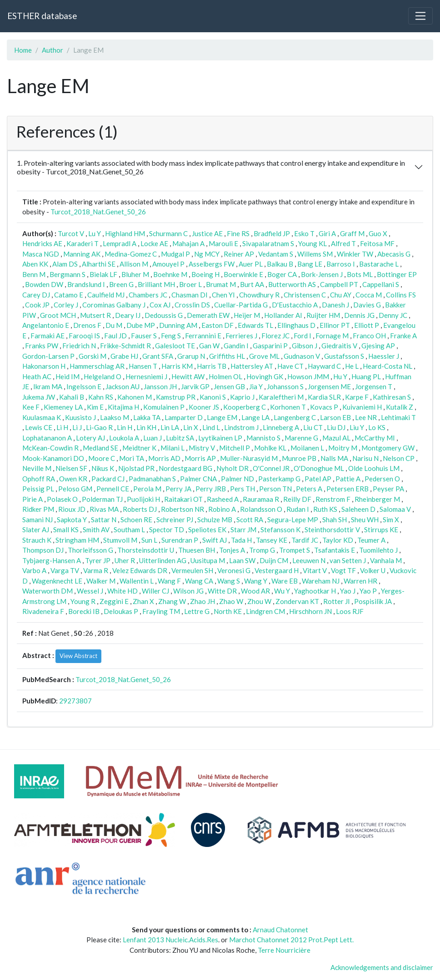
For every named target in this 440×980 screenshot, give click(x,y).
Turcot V (71, 233)
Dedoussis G (164, 315)
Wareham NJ (321, 581)
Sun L (149, 540)
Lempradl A (120, 243)
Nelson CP (399, 458)
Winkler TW (355, 254)
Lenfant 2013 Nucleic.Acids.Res (170, 940)
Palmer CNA (198, 479)
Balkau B (280, 264)
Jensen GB (229, 386)
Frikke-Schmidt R (125, 346)
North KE (228, 611)
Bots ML (360, 274)
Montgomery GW (388, 448)
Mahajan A (188, 243)
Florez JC (275, 336)
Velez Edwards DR (140, 570)
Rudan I (298, 509)
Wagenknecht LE (57, 581)
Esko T (304, 233)
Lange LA (255, 417)
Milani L (172, 448)
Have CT (290, 366)
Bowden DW (44, 284)
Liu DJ (336, 427)
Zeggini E (114, 601)
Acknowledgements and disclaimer (382, 967)
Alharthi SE (99, 264)
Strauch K (37, 540)
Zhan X (143, 601)
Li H (62, 427)
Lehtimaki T (398, 417)
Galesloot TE (175, 346)
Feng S (171, 336)
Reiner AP (239, 254)
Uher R (125, 560)
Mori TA (132, 458)
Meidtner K (139, 448)
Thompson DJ (43, 550)
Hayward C (324, 366)
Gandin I (236, 346)
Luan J (152, 438)
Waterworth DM (47, 591)
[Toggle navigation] (420, 16)
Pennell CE (113, 489)
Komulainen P (164, 407)
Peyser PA (388, 489)
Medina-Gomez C (131, 254)
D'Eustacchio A (295, 305)
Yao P (368, 591)
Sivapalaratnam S (268, 243)
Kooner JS (204, 407)
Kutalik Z (400, 407)
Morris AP (200, 458)
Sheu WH (365, 520)
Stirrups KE (381, 530)
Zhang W (172, 601)
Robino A (222, 509)
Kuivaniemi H (362, 407)
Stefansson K (280, 530)
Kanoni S (213, 397)
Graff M (352, 233)
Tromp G (262, 550)
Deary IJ (128, 315)
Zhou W (259, 601)
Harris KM (177, 366)
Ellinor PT (335, 325)
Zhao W (231, 601)
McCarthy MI (375, 438)
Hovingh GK (265, 376)
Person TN (275, 489)
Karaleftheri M (281, 397)
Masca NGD (41, 254)
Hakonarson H (44, 366)
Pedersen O (382, 479)
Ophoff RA (39, 479)
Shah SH (335, 520)
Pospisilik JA (373, 601)
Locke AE (154, 243)
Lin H (125, 427)
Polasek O (62, 499)
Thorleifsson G (90, 550)
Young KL (312, 243)
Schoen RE (136, 520)
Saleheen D (358, 509)
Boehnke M (170, 274)
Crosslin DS (192, 305)
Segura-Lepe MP (293, 520)
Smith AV (96, 530)
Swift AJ (215, 540)
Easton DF (217, 325)
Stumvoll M (120, 540)
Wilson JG (188, 591)
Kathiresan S (392, 397)
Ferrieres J (241, 336)
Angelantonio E (46, 325)
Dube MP (141, 325)
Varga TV (65, 570)
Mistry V (202, 448)
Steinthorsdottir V (332, 530)
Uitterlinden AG (163, 560)
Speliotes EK (207, 530)
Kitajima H (123, 407)
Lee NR (366, 417)
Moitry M (343, 448)
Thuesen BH (197, 550)
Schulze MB (215, 520)
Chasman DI (190, 295)
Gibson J (305, 346)
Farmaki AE (47, 336)
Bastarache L (379, 264)
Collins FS (401, 295)
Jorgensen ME (329, 386)
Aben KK (35, 264)
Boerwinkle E (243, 274)
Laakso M (115, 417)
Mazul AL (336, 438)
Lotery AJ (90, 438)
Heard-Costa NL (387, 366)
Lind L (211, 427)
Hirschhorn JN (310, 611)
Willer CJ (155, 591)
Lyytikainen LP (220, 438)
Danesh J (335, 305)
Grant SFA (158, 356)
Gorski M (92, 356)
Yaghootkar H (315, 591)
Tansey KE (272, 540)
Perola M (147, 489)
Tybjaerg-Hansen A (52, 560)
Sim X (391, 520)
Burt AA (252, 284)
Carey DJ (36, 295)
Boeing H (205, 274)
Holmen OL (225, 376)
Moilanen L (307, 448)
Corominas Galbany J (114, 305)
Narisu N (365, 458)
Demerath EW (208, 315)
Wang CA (199, 581)
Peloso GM (75, 489)
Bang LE (310, 264)
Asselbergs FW (212, 264)
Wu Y (282, 591)
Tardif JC (305, 540)
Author (52, 50)
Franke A (403, 336)
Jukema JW (39, 397)
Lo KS (377, 427)
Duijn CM (274, 560)
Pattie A (348, 479)
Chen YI (223, 295)
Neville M (37, 468)
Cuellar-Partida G (241, 305)
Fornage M (332, 336)
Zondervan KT (297, 601)
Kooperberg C (245, 407)
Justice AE (207, 233)
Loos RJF (350, 611)
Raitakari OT (183, 499)
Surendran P (180, 540)
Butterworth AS (292, 284)
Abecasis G (394, 254)
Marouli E (223, 243)
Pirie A (32, 499)
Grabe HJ (124, 356)
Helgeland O (102, 376)
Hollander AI (283, 315)
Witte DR (222, 591)
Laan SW (242, 560)
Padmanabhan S (152, 479)
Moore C (102, 458)
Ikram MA (48, 386)
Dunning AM (178, 325)
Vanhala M (386, 560)
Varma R (96, 570)
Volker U (373, 570)
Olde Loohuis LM (374, 468)
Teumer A (371, 540)
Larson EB (335, 417)
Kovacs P (324, 407)
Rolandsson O (261, 509)
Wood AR (255, 591)
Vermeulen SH (192, 570)
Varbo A (34, 570)
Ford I (302, 336)
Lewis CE (39, 427)
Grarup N (191, 356)
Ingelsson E (84, 386)
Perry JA (178, 489)
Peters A (309, 489)
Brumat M (221, 284)
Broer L (190, 284)
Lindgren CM (265, 611)
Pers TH (242, 489)
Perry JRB (211, 489)
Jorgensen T (374, 386)
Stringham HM (77, 540)
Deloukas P (121, 611)
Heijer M (247, 315)
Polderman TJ (102, 499)
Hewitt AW (188, 376)
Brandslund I (86, 284)
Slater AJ (36, 530)
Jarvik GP (195, 386)
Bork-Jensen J (322, 274)
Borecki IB (84, 611)
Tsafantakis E (335, 550)
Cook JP (37, 305)
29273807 (75, 701)
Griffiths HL (227, 356)
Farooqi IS (84, 336)
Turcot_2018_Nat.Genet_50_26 (98, 212)
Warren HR (360, 581)
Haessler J (384, 356)
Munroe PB (299, 458)
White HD (122, 591)
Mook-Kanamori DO (53, 458)
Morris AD (164, 458)
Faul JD (115, 336)
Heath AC (37, 376)
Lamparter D (184, 417)
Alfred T (343, 243)
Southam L (129, 530)
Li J (77, 427)
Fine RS (238, 233)
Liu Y (357, 427)
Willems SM (315, 254)
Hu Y (340, 376)
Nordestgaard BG (185, 468)
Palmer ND (237, 479)
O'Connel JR (271, 468)
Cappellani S (381, 284)
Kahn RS (101, 397)
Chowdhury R (259, 295)
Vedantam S (276, 254)
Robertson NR (182, 509)
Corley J (66, 305)
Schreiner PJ (175, 520)
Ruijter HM (323, 315)
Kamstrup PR (176, 397)
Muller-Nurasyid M (249, 458)
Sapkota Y (72, 520)
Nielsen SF (71, 468)
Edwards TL (255, 325)
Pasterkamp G (279, 479)
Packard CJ (108, 479)
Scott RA (250, 520)
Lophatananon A (47, 438)
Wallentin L (137, 581)
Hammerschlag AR (97, 366)
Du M (114, 325)
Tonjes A (232, 550)
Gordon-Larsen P (48, 356)
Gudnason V (302, 356)
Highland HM (125, 233)
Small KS (66, 530)
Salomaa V (395, 509)
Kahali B (72, 397)
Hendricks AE (42, 243)
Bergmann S (67, 274)
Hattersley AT (252, 366)
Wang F (169, 581)
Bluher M (135, 274)
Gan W (209, 346)
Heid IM (67, 376)
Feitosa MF (377, 243)
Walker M (101, 581)
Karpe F (357, 397)
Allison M (134, 264)
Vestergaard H (277, 570)
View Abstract (78, 656)
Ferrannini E (203, 336)
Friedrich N (79, 346)
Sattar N (104, 520)
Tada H (241, 540)
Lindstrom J (241, 427)
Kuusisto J (80, 417)
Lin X (191, 427)
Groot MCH (58, 315)
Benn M (34, 274)
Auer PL (251, 264)
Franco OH (369, 336)
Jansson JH (160, 386)
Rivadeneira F (43, 611)
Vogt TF (343, 570)
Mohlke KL (270, 448)
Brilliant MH (156, 284)
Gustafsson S (344, 356)
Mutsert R (95, 315)
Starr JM (243, 530)
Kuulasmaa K (42, 417)
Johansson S (285, 386)
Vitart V (315, 570)
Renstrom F (333, 499)
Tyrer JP (98, 560)
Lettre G (197, 611)
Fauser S (144, 336)
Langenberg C (295, 417)
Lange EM (222, 417)
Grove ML (264, 356)
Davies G (367, 305)
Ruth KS (325, 509)
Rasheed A (223, 499)
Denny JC (393, 315)
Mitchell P (235, 448)
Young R (83, 601)
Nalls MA (334, 458)
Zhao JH (202, 601)
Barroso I (341, 264)
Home (23, 50)
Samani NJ (37, 520)
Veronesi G (234, 570)
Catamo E (69, 295)
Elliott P (367, 325)
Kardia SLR (324, 397)
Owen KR (73, 479)
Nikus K (103, 468)
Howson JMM (308, 376)
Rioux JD (72, 509)
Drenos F (87, 325)
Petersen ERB (347, 489)
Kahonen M (135, 397)
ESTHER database (42, 16)
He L (352, 366)
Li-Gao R (99, 427)
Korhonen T (288, 407)
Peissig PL (38, 489)
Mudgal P (175, 254)
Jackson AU (122, 386)
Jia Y (256, 386)
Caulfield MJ (106, 295)
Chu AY (341, 295)
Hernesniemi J (146, 376)
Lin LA (170, 427)
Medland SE (100, 448)
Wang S (229, 581)
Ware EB (285, 581)
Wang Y (256, 581)
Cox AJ (160, 305)
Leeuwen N (309, 560)
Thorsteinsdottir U (146, 550)
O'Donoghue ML (319, 468)
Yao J (348, 591)
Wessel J (90, 591)
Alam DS (65, 264)
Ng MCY (207, 254)
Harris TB (212, 366)
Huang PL (366, 376)
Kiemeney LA (63, 407)
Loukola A (124, 438)
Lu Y (95, 233)
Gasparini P (270, 346)
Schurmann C (168, 233)
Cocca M (369, 295)
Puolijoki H (143, 499)
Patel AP (318, 479)
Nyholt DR (232, 468)
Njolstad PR (136, 468)
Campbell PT (339, 284)
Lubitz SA (180, 438)
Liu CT (313, 427)
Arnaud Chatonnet (280, 930)
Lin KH (146, 427)
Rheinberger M (377, 499)
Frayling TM (161, 611)
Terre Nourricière (284, 950)
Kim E (95, 407)
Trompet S (295, 550)
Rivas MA (104, 509)
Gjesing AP (378, 346)
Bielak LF (103, 274)
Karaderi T (82, 243)
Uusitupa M (208, 560)
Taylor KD (338, 540)
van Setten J (348, 560)
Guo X (378, 233)
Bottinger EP (397, 274)
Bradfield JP (272, 233)
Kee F (31, 407)
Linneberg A (281, 427)
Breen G (121, 284)
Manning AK (82, 254)
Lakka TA (147, 417)
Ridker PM (38, 509)
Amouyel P (168, 264)
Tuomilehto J (378, 550)
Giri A (327, 233)
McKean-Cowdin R (50, 448)
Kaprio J (242, 397)
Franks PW (42, 346)
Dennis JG (359, 315)
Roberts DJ (140, 509)
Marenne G (301, 438)
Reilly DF (297, 499)
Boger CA (282, 274)
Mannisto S (263, 438)
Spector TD (167, 530)
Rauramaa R (261, 499)
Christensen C (305, 295)
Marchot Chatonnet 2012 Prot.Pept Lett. (291, 940)
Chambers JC (148, 295)
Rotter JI (337, 601)
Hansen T (143, 366)
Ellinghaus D (296, 325)
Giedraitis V (339, 346)
